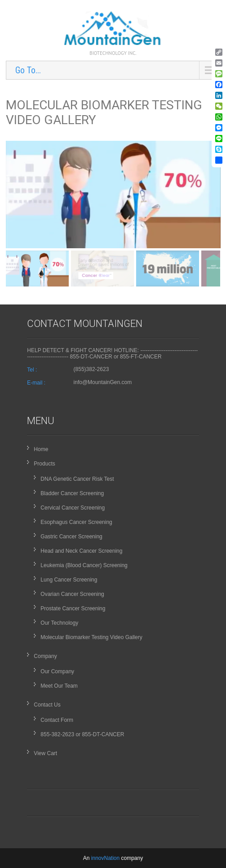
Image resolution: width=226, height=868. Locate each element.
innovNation (106, 858)
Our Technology (59, 623)
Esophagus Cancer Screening (76, 522)
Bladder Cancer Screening (72, 493)
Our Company (57, 671)
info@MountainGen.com (103, 382)
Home (41, 449)
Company (45, 656)
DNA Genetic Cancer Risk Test (77, 479)
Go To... (28, 70)
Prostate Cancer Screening (73, 608)
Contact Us (47, 705)
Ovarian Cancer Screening (72, 594)
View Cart (45, 753)
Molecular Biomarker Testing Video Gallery (91, 637)
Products (44, 464)
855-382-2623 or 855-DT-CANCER (82, 734)
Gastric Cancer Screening (71, 537)
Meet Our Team (59, 686)
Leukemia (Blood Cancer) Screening (84, 565)
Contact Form (57, 720)
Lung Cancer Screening (69, 580)
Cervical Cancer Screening (73, 508)
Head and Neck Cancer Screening (81, 551)
